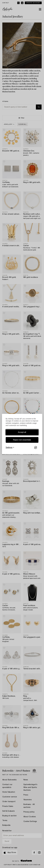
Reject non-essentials (22, 440)
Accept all (22, 432)
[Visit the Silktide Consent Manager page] (36, 448)
